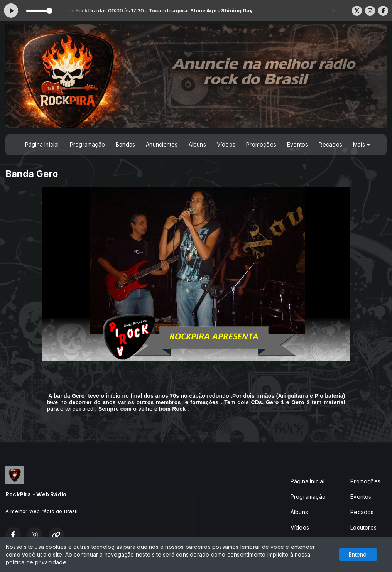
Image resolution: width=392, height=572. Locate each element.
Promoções (261, 144)
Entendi (358, 554)
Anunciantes (162, 144)
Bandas (125, 144)
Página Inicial (42, 144)
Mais (362, 144)
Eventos (297, 144)
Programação (87, 144)
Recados (330, 144)
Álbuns (197, 144)
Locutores (363, 527)
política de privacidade (36, 562)
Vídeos (226, 144)
